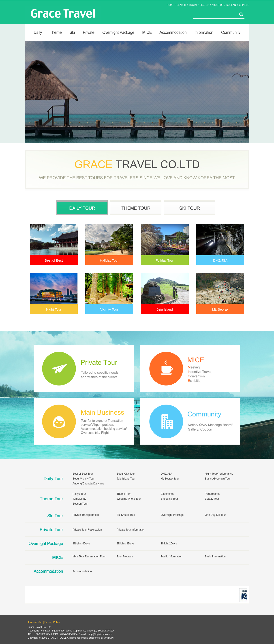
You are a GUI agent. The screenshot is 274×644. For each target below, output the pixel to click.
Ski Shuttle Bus (126, 515)
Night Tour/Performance (219, 474)
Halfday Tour (109, 260)
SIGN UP (204, 5)
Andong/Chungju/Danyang (88, 484)
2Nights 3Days (125, 544)
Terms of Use (35, 622)
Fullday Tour (165, 260)
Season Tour (80, 504)
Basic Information (215, 557)
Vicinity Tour (109, 309)
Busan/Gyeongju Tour (218, 479)
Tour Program (125, 557)
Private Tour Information (131, 530)
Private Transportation (86, 515)
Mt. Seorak (220, 309)
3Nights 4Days (81, 544)
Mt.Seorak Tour (170, 479)
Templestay (79, 499)
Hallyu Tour (79, 494)
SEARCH (181, 5)
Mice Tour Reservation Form (89, 557)
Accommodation (82, 571)
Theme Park (124, 494)
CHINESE (244, 5)
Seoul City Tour (126, 474)
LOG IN (193, 5)
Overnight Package (172, 515)
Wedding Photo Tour (129, 499)
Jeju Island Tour (126, 479)
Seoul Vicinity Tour (83, 479)
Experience (167, 494)
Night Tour (54, 309)
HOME (170, 5)
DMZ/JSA (220, 260)
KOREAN (231, 5)
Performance (213, 494)
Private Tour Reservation (87, 530)
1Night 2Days (169, 544)
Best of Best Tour (83, 474)
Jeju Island (165, 309)
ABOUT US (218, 5)
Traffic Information (171, 557)
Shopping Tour (169, 499)
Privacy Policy (52, 622)
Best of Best (54, 260)
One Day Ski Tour (215, 515)
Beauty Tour (212, 499)
